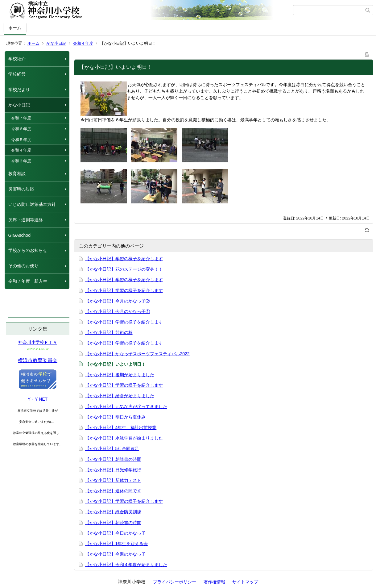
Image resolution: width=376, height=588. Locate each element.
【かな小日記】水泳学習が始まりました (124, 438)
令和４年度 (83, 43)
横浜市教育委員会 (38, 360)
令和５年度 (21, 140)
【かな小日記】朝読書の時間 (113, 459)
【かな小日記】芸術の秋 (109, 332)
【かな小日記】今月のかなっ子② (118, 301)
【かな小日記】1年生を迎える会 (117, 544)
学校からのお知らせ (28, 250)
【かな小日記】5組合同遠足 (112, 448)
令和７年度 (21, 118)
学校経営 (17, 74)
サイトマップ (245, 582)
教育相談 (17, 173)
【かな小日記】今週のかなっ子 (115, 554)
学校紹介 (17, 59)
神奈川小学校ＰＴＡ (38, 342)
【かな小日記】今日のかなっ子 (115, 533)
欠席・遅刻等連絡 (26, 220)
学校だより (19, 90)
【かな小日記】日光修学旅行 (113, 470)
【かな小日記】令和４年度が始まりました (126, 565)
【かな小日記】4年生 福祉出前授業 (121, 427)
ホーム (15, 28)
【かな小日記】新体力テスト (113, 480)
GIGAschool (20, 235)
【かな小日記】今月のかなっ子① (118, 311)
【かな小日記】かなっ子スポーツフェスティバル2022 (137, 354)
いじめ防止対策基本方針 (32, 204)
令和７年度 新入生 (28, 281)
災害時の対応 (21, 189)
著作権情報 (214, 582)
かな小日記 (56, 43)
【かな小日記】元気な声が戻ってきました (126, 407)
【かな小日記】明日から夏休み (115, 417)
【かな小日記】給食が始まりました (120, 396)
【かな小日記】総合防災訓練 (113, 512)
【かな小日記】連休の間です (113, 491)
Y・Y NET (38, 399)
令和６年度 (21, 129)
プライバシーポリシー (175, 582)
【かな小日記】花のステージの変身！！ (124, 269)
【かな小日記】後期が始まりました (120, 375)
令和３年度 (21, 161)
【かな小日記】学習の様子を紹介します (124, 259)
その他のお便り (23, 266)
